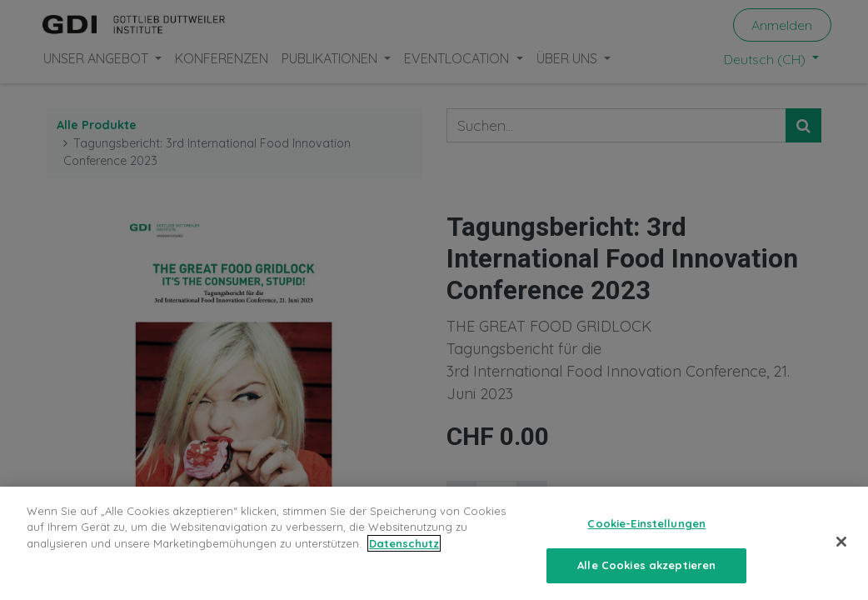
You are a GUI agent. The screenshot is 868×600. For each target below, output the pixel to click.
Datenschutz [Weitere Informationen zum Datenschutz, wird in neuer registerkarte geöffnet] (404, 552)
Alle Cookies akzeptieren (646, 574)
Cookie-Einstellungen (646, 532)
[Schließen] (841, 550)
